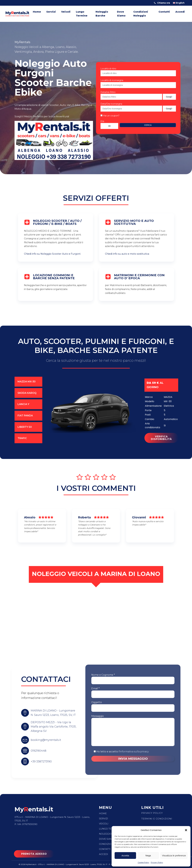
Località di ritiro (108, 69)
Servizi (51, 12)
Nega (148, 855)
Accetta (125, 855)
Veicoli (66, 12)
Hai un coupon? (110, 116)
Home (37, 12)
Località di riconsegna (112, 80)
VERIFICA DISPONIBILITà (161, 448)
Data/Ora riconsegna (111, 104)
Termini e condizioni (157, 819)
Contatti (164, 12)
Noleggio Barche (102, 14)
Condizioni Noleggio (141, 14)
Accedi (180, 12)
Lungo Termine (82, 14)
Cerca (148, 125)
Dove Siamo (121, 14)
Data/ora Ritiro (108, 92)
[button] (186, 830)
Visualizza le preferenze (174, 855)
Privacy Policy (157, 862)
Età (102, 121)
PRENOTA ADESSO (34, 854)
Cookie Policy (143, 862)
